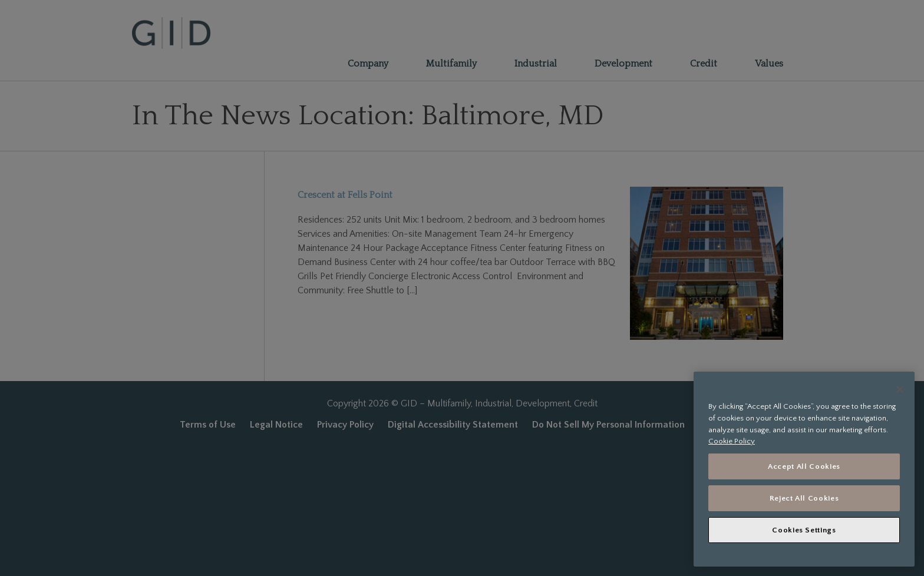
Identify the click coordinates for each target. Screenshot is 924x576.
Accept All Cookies (804, 466)
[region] (804, 469)
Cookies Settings (804, 530)
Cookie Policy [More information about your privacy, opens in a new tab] (732, 441)
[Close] (900, 389)
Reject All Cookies (804, 498)
